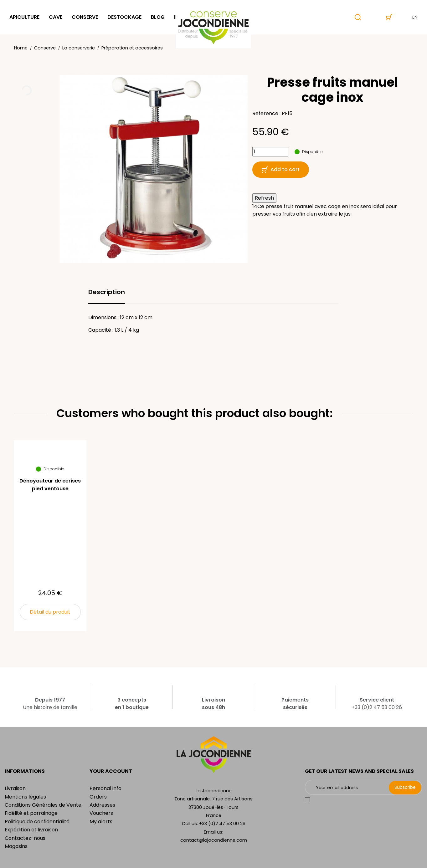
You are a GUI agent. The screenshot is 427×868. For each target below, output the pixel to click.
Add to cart (281, 169)
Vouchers (101, 813)
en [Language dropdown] (410, 17)
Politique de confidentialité (37, 822)
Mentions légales (25, 797)
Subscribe (405, 787)
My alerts (101, 822)
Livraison (15, 788)
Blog (158, 17)
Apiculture (24, 17)
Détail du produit (50, 612)
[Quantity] (270, 152)
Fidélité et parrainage (31, 813)
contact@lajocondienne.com (214, 840)
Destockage (124, 17)
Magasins (16, 846)
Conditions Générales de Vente (43, 805)
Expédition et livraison (31, 830)
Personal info (105, 788)
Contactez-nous (25, 838)
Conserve (85, 17)
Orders (98, 797)
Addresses (102, 805)
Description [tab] (107, 292)
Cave (56, 17)
